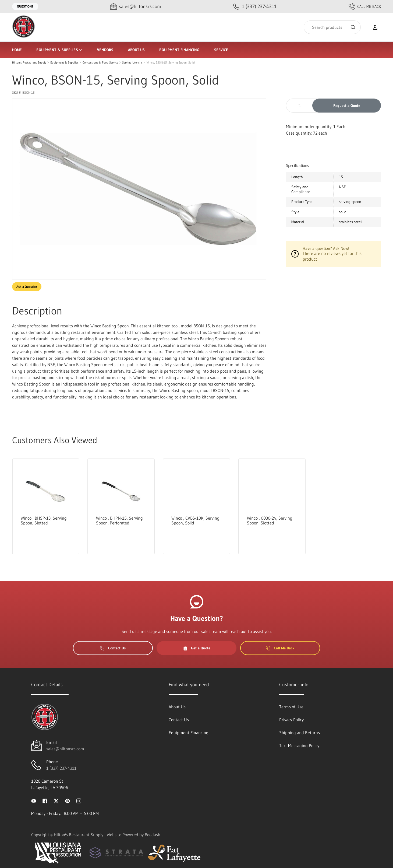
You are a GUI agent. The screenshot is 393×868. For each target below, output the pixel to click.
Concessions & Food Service (100, 62)
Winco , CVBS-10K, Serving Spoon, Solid (195, 520)
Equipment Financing (179, 50)
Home (17, 50)
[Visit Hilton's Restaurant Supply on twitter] (56, 800)
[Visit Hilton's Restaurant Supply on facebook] (45, 800)
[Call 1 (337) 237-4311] (255, 7)
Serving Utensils (132, 62)
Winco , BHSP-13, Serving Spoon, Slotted (44, 520)
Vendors (105, 50)
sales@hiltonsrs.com (65, 749)
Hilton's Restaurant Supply (29, 62)
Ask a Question (27, 287)
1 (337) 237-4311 (61, 768)
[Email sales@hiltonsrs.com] (136, 7)
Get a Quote (197, 648)
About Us (137, 50)
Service (221, 50)
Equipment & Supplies (59, 50)
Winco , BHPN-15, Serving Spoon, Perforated (119, 520)
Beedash (153, 835)
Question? (25, 6)
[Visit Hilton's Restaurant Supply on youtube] (34, 800)
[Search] (332, 27)
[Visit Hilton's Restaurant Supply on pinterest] (68, 800)
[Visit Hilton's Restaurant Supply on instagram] (79, 800)
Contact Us (113, 648)
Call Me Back (365, 6)
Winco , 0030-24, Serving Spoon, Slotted (270, 520)
